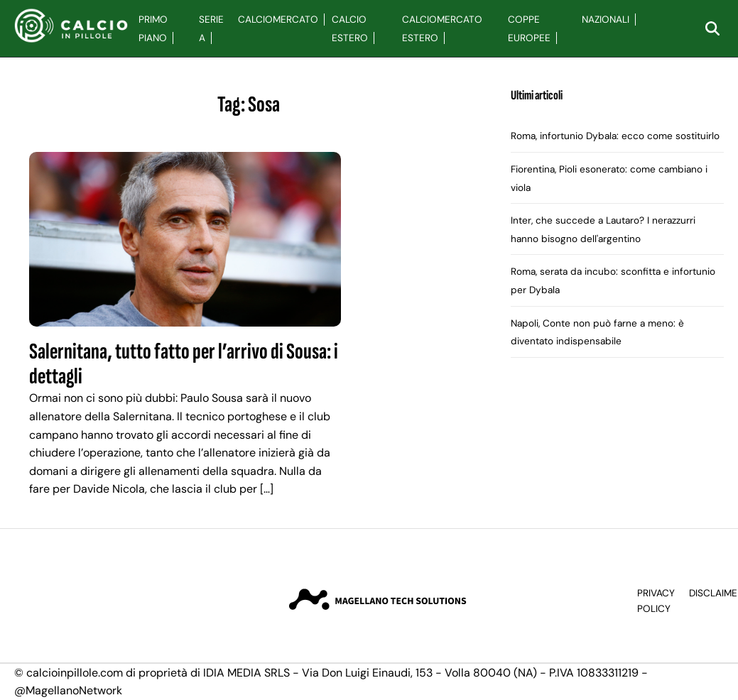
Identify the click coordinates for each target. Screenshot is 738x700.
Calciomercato (278, 20)
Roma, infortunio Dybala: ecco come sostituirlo (615, 136)
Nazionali (606, 20)
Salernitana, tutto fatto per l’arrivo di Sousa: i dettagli (184, 364)
